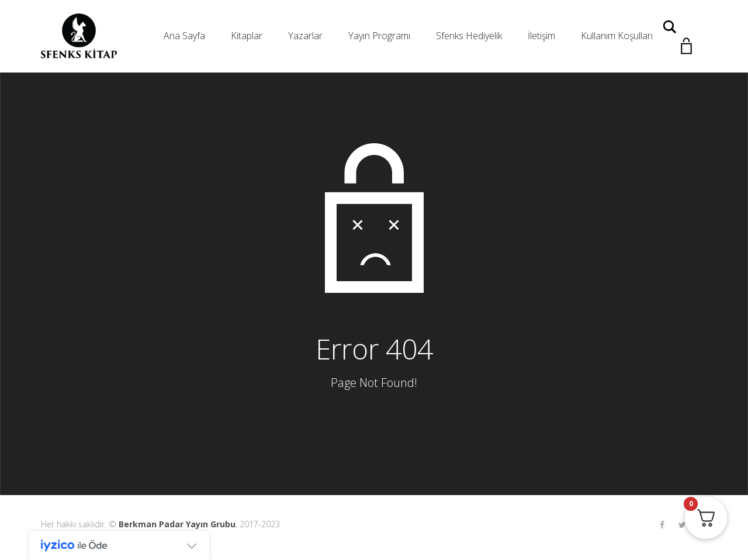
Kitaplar (247, 36)
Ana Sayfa (184, 36)
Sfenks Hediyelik (469, 36)
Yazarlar (305, 36)
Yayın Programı (379, 36)
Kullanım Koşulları (617, 36)
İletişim (541, 36)
